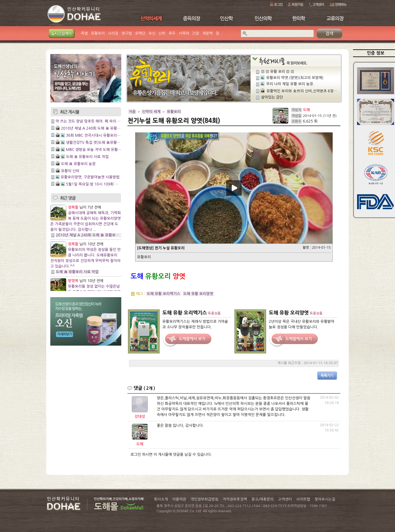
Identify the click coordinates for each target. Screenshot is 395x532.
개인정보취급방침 (204, 499)
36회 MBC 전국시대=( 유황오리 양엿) (96, 135)
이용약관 (179, 499)
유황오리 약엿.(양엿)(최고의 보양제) (295, 78)
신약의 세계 (151, 112)
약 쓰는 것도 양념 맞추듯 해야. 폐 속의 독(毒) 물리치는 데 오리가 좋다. (111, 121)
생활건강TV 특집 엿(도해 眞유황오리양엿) (99, 143)
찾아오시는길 (325, 499)
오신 (152, 33)
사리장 (113, 33)
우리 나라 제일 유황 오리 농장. (290, 84)
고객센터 (285, 499)
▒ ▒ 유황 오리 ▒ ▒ (278, 72)
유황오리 (98, 33)
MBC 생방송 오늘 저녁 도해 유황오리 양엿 (99, 150)
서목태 (184, 33)
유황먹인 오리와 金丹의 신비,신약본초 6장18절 (304, 91)
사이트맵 (303, 499)
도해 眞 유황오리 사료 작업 (87, 157)
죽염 (84, 33)
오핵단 (140, 33)
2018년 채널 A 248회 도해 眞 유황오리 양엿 (96, 128)
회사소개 (161, 499)
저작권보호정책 (235, 499)
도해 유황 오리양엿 (198, 294)
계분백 (207, 33)
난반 (162, 33)
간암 (196, 33)
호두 (172, 33)
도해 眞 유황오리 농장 (78, 164)
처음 (132, 112)
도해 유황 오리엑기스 (164, 294)
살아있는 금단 (272, 97)
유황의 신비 (70, 171)
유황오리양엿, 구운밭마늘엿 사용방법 (90, 177)
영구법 (127, 33)
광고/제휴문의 (262, 499)
